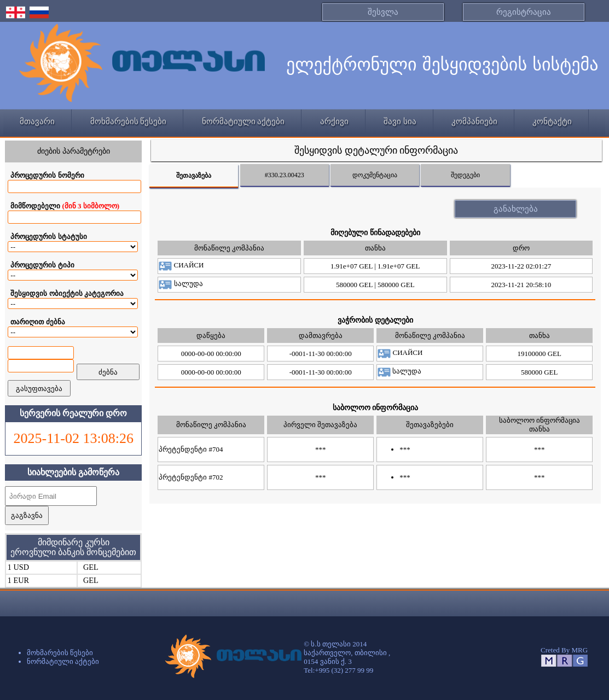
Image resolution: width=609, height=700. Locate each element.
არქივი (334, 121)
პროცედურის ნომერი (47, 175)
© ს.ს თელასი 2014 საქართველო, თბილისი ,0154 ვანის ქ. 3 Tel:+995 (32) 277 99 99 (347, 657)
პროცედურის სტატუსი (48, 237)
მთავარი (37, 121)
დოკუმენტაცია (375, 175)
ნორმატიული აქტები (243, 121)
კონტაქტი (552, 121)
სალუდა (181, 284)
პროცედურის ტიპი (42, 265)
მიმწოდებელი (65, 206)
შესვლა (383, 12)
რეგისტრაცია (524, 12)
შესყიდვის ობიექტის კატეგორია (67, 293)
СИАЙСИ (181, 265)
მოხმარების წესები (129, 121)
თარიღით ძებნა (37, 322)
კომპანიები (474, 121)
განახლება (516, 209)
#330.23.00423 (285, 175)
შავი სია (400, 121)
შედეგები (465, 175)
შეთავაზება (194, 176)
